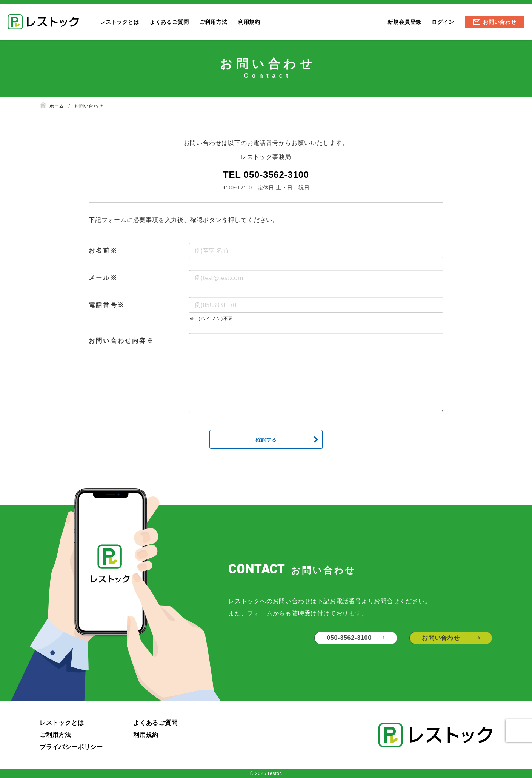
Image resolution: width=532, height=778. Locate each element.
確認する (266, 439)
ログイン (443, 22)
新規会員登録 (404, 22)
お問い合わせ (500, 22)
